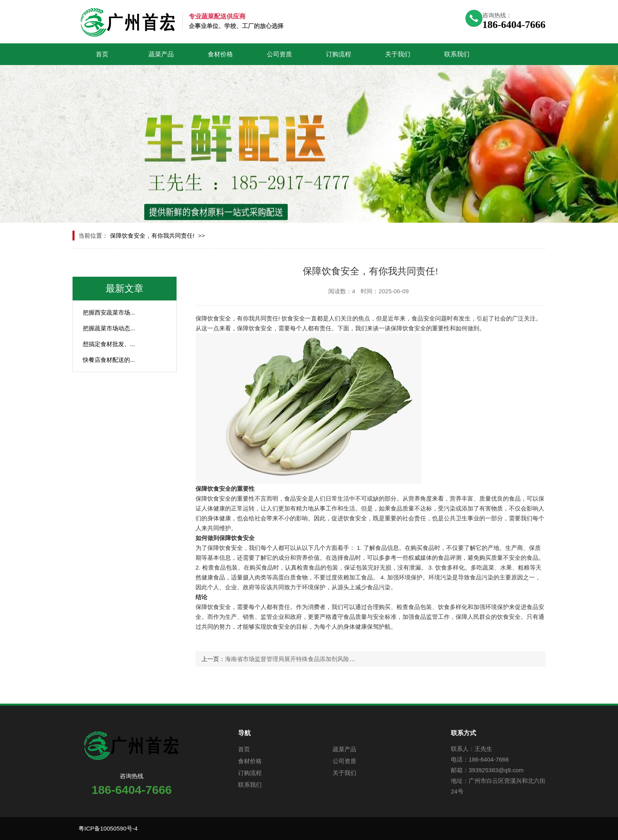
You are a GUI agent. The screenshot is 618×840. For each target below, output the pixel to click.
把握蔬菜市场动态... (109, 328)
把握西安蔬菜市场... (109, 312)
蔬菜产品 (161, 54)
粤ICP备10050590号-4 (108, 828)
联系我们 (457, 54)
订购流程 (339, 54)
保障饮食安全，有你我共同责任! (152, 236)
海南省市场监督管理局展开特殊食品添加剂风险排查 (293, 659)
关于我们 (398, 54)
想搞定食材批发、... (109, 344)
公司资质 (279, 54)
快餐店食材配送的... (109, 360)
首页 (102, 54)
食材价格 (220, 54)
